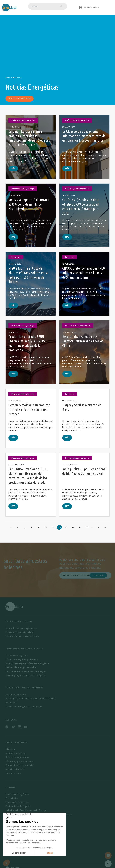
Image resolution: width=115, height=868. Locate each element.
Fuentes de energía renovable (21, 667)
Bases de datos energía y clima (21, 628)
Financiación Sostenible (17, 802)
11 (52, 527)
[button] (88, 7)
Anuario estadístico (15, 769)
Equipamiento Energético (18, 806)
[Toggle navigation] (110, 7)
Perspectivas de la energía (19, 765)
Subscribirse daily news (19, 99)
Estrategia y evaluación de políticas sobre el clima (31, 698)
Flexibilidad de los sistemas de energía (25, 671)
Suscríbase (98, 575)
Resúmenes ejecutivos (17, 757)
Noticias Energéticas (16, 753)
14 (73, 527)
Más (13, 169)
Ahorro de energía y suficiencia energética (27, 663)
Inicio (8, 77)
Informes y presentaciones (19, 761)
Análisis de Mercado (16, 694)
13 (66, 527)
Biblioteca (17, 77)
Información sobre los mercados (22, 636)
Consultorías (12, 798)
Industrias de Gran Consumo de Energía (26, 810)
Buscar (60, 6)
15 (80, 527)
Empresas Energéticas (17, 794)
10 (46, 527)
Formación (11, 702)
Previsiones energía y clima (19, 632)
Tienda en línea (13, 773)
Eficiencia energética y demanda (22, 659)
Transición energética (16, 655)
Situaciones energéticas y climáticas (24, 706)
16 (87, 527)
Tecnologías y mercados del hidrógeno (25, 675)
